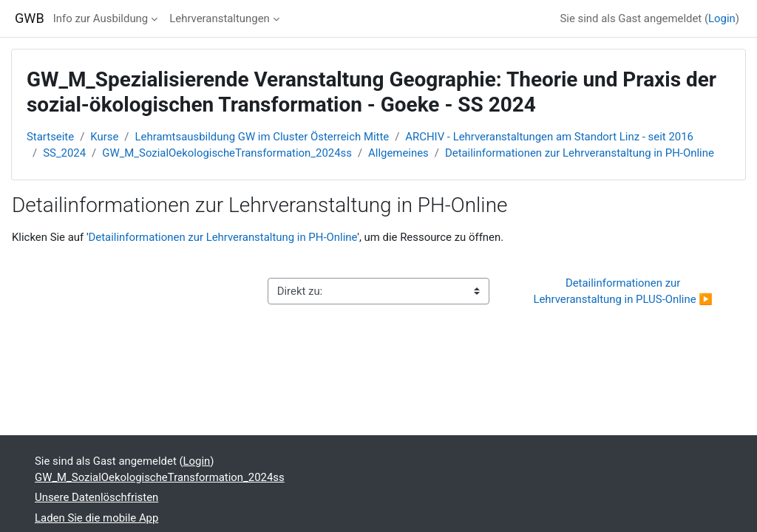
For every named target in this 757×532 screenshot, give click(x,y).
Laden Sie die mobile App (96, 518)
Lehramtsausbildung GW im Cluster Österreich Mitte (262, 137)
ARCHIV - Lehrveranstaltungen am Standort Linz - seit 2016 (549, 137)
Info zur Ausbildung (101, 18)
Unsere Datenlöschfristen (96, 497)
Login (722, 18)
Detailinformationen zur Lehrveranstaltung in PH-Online (580, 153)
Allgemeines (398, 153)
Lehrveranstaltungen (220, 18)
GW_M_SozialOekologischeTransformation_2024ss (227, 153)
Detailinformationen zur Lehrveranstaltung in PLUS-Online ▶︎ (623, 291)
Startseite (50, 137)
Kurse (104, 137)
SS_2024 (64, 153)
